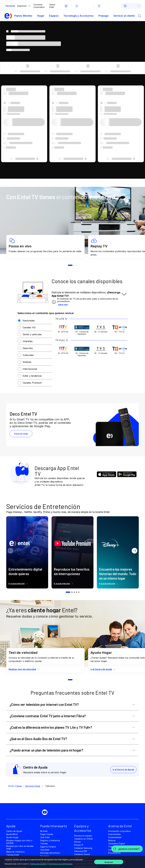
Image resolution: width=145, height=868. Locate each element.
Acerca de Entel (120, 826)
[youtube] (46, 812)
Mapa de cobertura (15, 852)
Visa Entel (45, 850)
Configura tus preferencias (61, 864)
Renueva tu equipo (83, 836)
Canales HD (29, 327)
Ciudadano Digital (116, 844)
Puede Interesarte (54, 826)
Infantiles (28, 341)
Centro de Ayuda (14, 831)
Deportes (28, 348)
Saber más (63, 304)
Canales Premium (32, 383)
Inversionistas (115, 834)
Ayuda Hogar (12, 837)
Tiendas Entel (13, 855)
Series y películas (32, 334)
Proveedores (114, 853)
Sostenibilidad (115, 837)
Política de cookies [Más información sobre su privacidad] (38, 864)
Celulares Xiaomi (82, 854)
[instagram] (56, 812)
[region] (72, 862)
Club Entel (45, 837)
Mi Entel (44, 831)
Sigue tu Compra (48, 847)
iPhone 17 (79, 845)
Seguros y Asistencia (50, 840)
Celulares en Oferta (83, 839)
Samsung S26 (81, 851)
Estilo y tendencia (32, 376)
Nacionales (29, 321)
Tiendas (44, 844)
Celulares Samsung (83, 848)
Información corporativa (119, 831)
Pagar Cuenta (47, 834)
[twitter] (36, 812)
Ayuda (11, 826)
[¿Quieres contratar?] (127, 849)
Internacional (30, 369)
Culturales (28, 355)
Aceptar (109, 862)
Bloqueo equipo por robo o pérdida (19, 842)
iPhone (77, 842)
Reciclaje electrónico (50, 853)
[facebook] (27, 812)
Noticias (27, 362)
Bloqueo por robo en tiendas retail (20, 847)
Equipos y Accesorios (83, 828)
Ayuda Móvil (12, 834)
